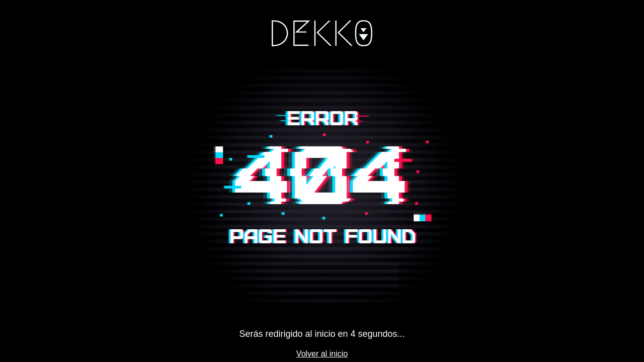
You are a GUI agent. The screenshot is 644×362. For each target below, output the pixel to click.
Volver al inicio (322, 354)
